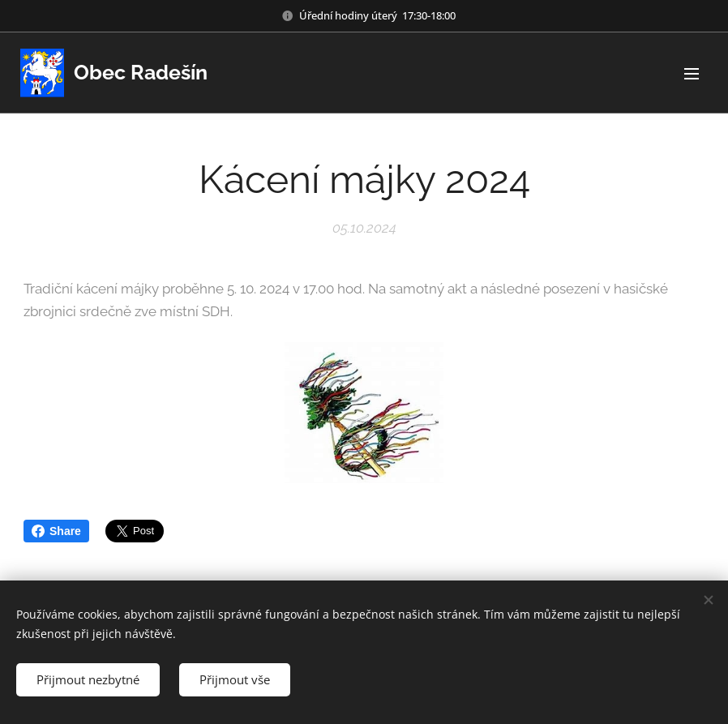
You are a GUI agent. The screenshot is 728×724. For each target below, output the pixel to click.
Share (56, 531)
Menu (692, 74)
